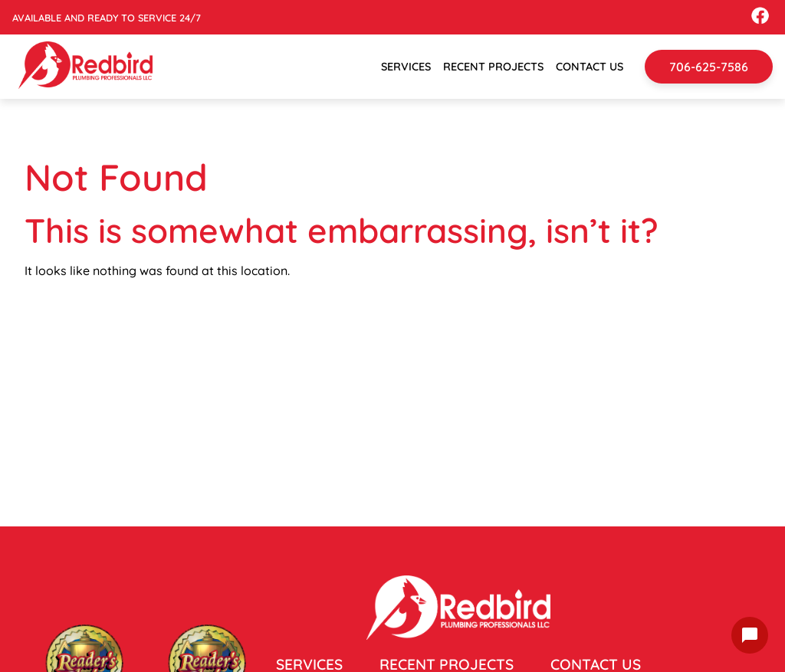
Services (406, 67)
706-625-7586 (709, 67)
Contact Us (590, 67)
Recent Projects (493, 67)
